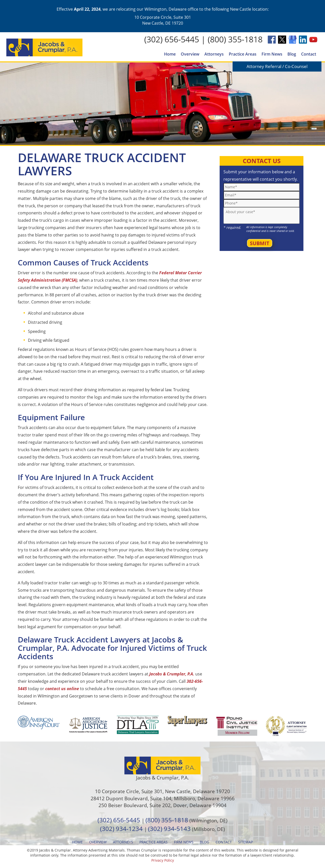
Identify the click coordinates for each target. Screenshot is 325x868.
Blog (292, 54)
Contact (309, 54)
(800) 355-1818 (235, 39)
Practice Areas (243, 54)
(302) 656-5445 (172, 39)
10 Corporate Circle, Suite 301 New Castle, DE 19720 (163, 20)
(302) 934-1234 (121, 829)
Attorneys (214, 54)
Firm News (272, 54)
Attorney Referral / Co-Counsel (277, 66)
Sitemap (246, 842)
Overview (190, 54)
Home (170, 54)
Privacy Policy (163, 860)
